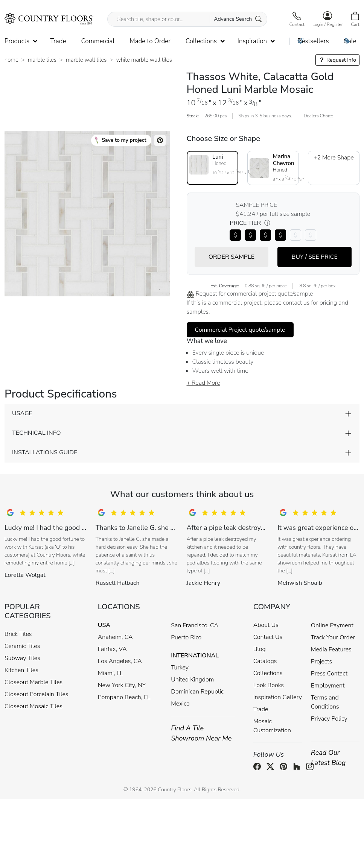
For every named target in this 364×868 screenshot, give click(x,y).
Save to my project (121, 140)
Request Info (337, 60)
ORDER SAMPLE (231, 257)
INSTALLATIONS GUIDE (45, 452)
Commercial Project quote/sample (240, 330)
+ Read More (203, 383)
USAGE (22, 413)
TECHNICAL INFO (36, 433)
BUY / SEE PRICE (314, 257)
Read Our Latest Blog (328, 758)
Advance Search (238, 19)
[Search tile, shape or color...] (187, 19)
